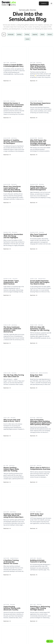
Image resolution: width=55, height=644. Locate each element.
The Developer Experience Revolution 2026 (40, 104)
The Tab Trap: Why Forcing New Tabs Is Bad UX (14, 329)
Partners (50, 34)
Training (27, 34)
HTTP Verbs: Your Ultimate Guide (37, 440)
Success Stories (5, 626)
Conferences (32, 604)
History (30, 620)
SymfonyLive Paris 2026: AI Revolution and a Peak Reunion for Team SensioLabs (38, 67)
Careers (27, 39)
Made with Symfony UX (13, 639)
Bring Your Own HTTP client (36, 329)
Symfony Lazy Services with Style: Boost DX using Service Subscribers (13, 441)
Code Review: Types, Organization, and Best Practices (11, 254)
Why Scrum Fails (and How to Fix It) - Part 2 (12, 364)
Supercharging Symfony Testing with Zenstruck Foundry (12, 515)
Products (4, 612)
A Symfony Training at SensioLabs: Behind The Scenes (11, 478)
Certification (32, 610)
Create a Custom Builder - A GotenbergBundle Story (13, 65)
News (3, 620)
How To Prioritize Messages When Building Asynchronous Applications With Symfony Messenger (41, 366)
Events (42, 34)
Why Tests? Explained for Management (38, 216)
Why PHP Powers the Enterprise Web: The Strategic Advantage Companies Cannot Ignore (40, 142)
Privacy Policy (27, 639)
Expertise (35, 34)
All (4, 34)
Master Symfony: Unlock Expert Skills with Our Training (11, 404)
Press (30, 623)
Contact (30, 629)
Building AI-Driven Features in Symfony (38, 477)
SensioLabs (11, 34)
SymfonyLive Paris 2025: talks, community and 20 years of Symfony (13, 552)
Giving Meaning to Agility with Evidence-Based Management (39, 179)
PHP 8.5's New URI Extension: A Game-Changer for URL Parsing (40, 291)
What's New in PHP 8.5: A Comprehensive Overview (40, 403)
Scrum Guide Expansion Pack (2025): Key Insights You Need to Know (40, 254)
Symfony (19, 34)
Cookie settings (5, 639)
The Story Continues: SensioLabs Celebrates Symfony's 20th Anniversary (12, 292)
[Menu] (51, 3)
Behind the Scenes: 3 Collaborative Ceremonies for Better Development (14, 105)
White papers (5, 623)
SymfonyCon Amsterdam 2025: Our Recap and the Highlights (13, 217)
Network (31, 612)
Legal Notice (21, 639)
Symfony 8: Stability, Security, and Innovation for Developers (13, 142)
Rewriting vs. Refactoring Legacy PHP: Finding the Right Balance (40, 515)
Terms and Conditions (6, 642)
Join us (30, 626)
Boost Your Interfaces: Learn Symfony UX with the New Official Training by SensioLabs (12, 179)
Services (4, 604)
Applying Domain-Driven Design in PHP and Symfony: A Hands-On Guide (37, 552)
